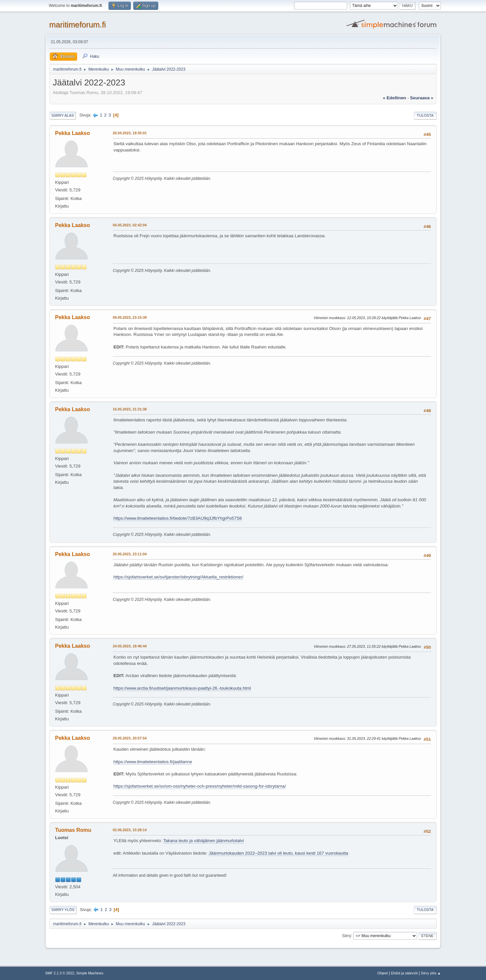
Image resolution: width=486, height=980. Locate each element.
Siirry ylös (63, 910)
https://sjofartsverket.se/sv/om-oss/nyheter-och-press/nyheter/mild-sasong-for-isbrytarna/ (200, 786)
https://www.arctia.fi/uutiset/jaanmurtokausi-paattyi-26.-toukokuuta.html (182, 688)
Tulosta (425, 115)
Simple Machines (90, 973)
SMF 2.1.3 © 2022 (60, 973)
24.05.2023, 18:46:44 (130, 646)
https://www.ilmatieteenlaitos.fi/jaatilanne (153, 762)
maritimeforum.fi (77, 25)
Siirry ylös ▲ (431, 973)
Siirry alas (63, 115)
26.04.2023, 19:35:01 (130, 133)
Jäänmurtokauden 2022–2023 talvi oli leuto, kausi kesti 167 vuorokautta (278, 853)
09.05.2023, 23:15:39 (130, 317)
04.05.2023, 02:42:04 (130, 225)
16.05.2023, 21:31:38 (130, 409)
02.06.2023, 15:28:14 (130, 830)
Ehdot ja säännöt (404, 973)
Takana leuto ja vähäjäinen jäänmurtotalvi (204, 841)
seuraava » (422, 98)
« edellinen (394, 98)
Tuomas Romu (73, 830)
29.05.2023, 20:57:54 (130, 738)
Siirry (346, 935)
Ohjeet (382, 973)
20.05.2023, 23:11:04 (130, 554)
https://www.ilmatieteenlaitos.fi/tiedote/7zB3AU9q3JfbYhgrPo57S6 (178, 518)
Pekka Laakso (73, 133)
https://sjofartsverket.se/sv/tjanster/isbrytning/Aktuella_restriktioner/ (178, 577)
